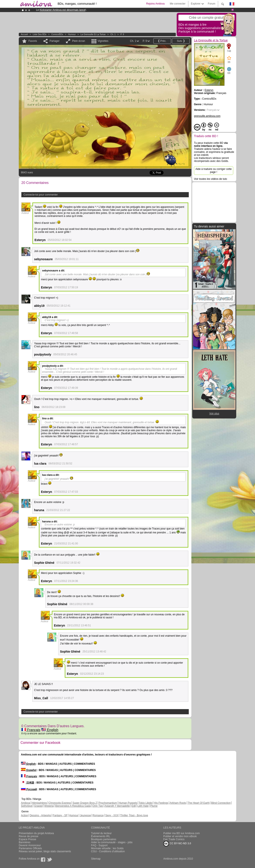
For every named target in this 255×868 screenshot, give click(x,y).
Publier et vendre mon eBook (180, 836)
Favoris (33, 41)
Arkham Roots (178, 803)
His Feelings (161, 803)
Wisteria (49, 806)
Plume (154, 806)
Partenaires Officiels (30, 848)
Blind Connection (221, 803)
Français (31, 730)
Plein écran (79, 41)
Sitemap (96, 859)
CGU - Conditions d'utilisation (108, 851)
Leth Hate (143, 806)
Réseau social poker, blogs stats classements (45, 851)
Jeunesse (85, 815)
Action (24, 815)
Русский (29, 789)
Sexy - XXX (112, 815)
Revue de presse (29, 836)
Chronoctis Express (60, 803)
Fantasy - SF (60, 815)
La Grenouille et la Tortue (93, 34)
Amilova (26, 803)
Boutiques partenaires (104, 839)
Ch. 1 (113, 34)
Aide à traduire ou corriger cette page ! (214, 171)
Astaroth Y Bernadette (117, 806)
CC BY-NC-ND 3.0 (177, 844)
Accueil (24, 34)
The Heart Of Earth (199, 803)
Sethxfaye (27, 806)
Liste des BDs (40, 34)
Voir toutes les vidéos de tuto (210, 179)
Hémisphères (39, 803)
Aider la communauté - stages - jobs (112, 842)
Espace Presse (28, 839)
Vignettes (103, 41)
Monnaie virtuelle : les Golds (107, 848)
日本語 (28, 783)
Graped (38, 806)
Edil (134, 806)
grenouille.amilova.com (207, 116)
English (50, 730)
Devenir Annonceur (30, 845)
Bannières (25, 842)
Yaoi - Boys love (139, 815)
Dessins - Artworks (40, 815)
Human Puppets (128, 803)
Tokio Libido (146, 803)
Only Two (98, 806)
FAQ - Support (99, 845)
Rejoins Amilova (155, 4)
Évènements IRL (101, 836)
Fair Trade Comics (174, 839)
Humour (72, 34)
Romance (98, 815)
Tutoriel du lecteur (101, 833)
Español (29, 770)
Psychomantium (108, 803)
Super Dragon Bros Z (85, 803)
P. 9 (122, 34)
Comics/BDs (57, 34)
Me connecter (178, 4)
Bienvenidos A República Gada (73, 806)
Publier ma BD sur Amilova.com (182, 833)
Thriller (124, 815)
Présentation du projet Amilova (36, 833)
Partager (55, 41)
